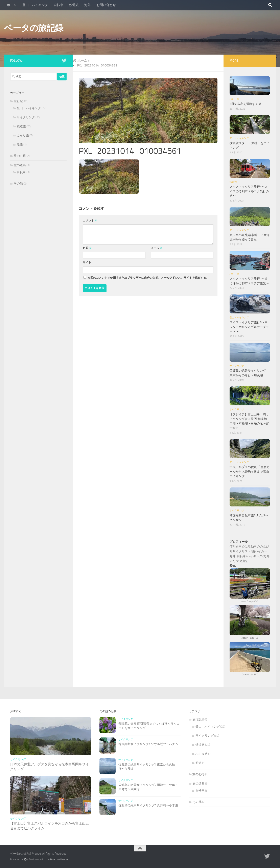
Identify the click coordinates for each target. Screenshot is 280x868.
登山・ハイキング (35, 5)
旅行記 (18, 101)
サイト (87, 262)
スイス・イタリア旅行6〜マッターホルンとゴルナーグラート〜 (249, 327)
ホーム (12, 5)
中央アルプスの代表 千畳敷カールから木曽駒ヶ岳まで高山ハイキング (250, 472)
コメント (90, 221)
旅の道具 (20, 165)
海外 (88, 5)
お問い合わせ (106, 5)
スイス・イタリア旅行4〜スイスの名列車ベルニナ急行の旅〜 (249, 191)
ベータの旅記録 (34, 28)
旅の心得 (20, 156)
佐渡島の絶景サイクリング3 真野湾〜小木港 (148, 805)
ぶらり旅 (23, 135)
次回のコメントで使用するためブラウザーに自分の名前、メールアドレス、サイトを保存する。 (148, 278)
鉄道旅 (74, 5)
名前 (87, 248)
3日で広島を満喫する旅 (246, 104)
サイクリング (26, 117)
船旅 (20, 144)
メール (157, 248)
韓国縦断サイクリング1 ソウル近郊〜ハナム (148, 744)
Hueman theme (59, 859)
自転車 (59, 5)
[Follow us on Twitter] (64, 60)
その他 (18, 184)
